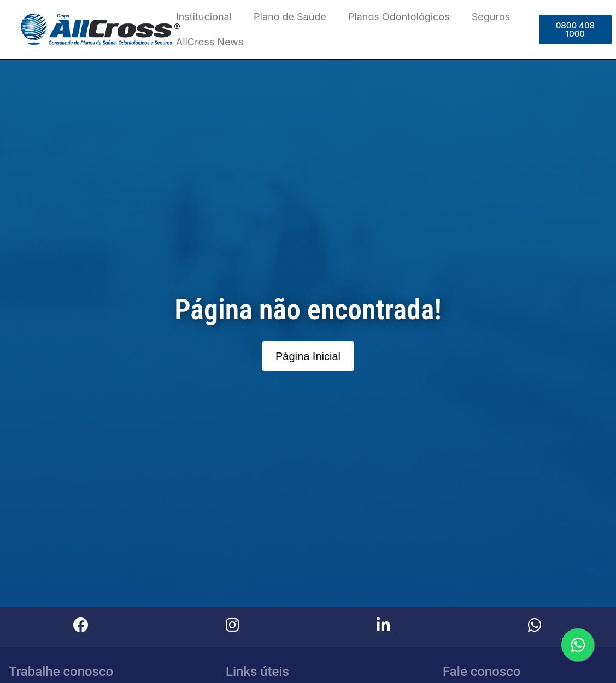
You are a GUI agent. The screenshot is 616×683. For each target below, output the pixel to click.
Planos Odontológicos (399, 17)
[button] (575, 30)
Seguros (491, 17)
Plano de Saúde (290, 17)
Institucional (204, 17)
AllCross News (210, 42)
